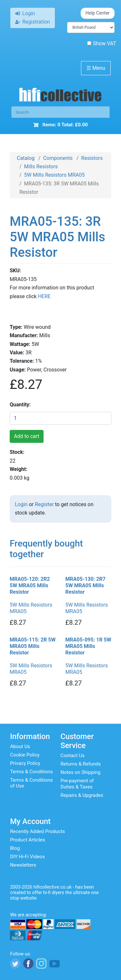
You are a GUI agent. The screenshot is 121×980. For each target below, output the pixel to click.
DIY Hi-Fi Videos (27, 857)
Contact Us (73, 756)
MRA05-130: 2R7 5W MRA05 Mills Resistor (86, 585)
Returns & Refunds (81, 764)
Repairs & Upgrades (82, 795)
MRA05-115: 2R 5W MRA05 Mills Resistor (33, 646)
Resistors (92, 158)
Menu (96, 68)
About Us (20, 746)
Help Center (98, 13)
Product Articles (28, 840)
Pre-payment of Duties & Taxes (77, 784)
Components (58, 158)
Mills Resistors (41, 167)
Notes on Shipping (81, 772)
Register (44, 504)
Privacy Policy (25, 763)
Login (21, 504)
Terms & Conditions (31, 772)
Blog (15, 848)
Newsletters (23, 865)
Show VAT (102, 43)
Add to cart (27, 436)
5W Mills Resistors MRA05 (55, 175)
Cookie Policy (25, 755)
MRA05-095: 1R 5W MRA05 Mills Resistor (88, 646)
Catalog (26, 158)
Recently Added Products (37, 831)
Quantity (20, 405)
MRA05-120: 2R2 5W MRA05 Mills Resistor (30, 585)
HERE (44, 296)
